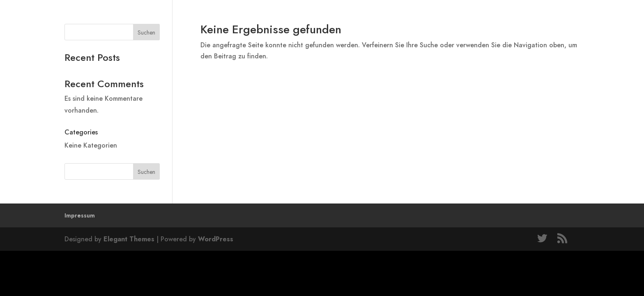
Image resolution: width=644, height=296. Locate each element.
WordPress (216, 239)
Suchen (146, 32)
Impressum (80, 215)
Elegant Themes (129, 239)
